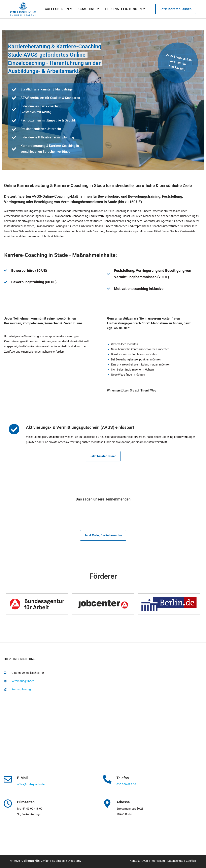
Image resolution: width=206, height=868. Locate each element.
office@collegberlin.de (31, 784)
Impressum (158, 861)
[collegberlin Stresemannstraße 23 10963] (103, 736)
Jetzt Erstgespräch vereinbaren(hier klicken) (179, 62)
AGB (145, 861)
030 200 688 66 (126, 784)
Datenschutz (175, 861)
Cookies (191, 861)
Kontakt (135, 861)
